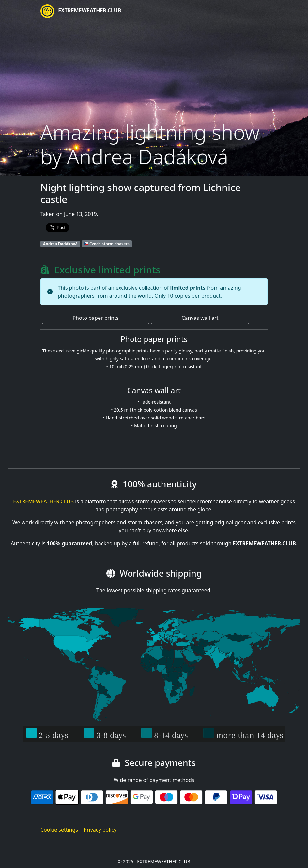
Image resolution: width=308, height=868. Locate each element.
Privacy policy (100, 830)
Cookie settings (59, 830)
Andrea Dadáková (60, 244)
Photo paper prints (95, 318)
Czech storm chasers (107, 244)
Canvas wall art (200, 318)
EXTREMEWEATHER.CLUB (81, 11)
